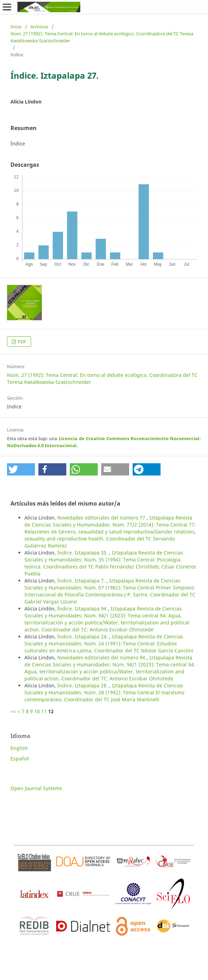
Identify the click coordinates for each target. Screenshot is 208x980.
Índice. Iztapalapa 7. (82, 581)
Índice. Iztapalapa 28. (83, 685)
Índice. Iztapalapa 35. (83, 553)
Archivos (39, 27)
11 (44, 711)
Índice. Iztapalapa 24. (83, 636)
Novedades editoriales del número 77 (102, 518)
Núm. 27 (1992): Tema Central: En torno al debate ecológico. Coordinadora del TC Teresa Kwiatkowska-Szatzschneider (102, 37)
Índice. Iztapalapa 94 (83, 609)
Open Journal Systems (36, 788)
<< (13, 711)
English (19, 748)
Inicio (16, 27)
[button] (21, 469)
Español (20, 759)
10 (37, 711)
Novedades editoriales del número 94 (102, 657)
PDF (21, 342)
